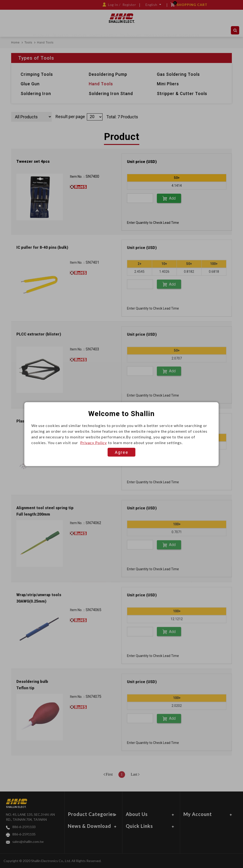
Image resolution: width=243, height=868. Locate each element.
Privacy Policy (93, 442)
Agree (122, 452)
